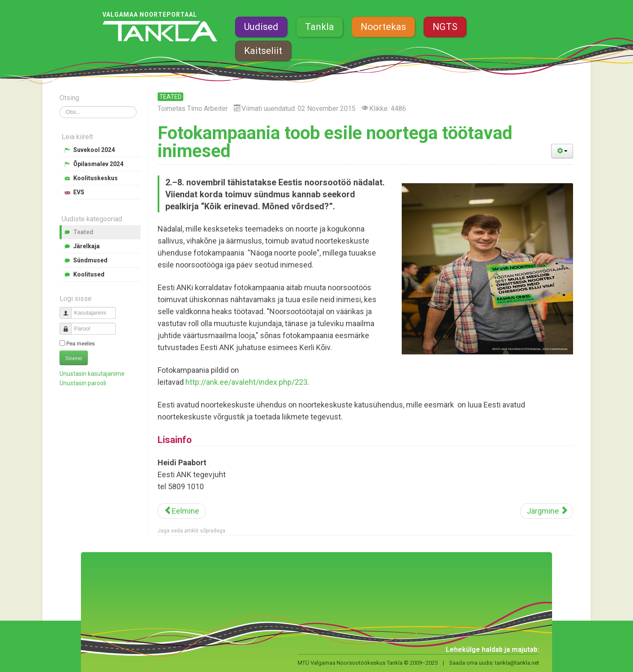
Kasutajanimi (69, 309)
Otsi (60, 106)
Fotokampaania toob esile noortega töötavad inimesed (335, 142)
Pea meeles (81, 343)
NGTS (445, 27)
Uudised (261, 27)
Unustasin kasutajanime (92, 374)
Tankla (319, 27)
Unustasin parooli (83, 383)
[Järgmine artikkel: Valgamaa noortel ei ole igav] (547, 511)
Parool (69, 325)
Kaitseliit (263, 51)
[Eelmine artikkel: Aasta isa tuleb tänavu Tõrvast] (182, 511)
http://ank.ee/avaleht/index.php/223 (246, 382)
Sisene (74, 358)
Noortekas (383, 27)
